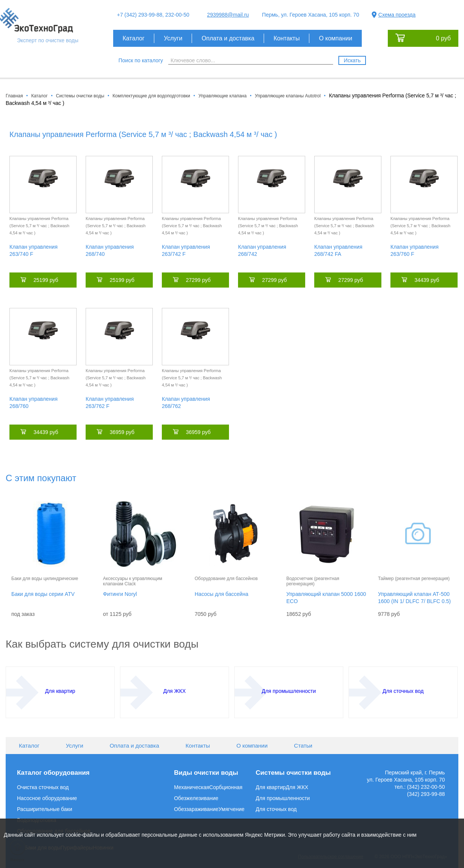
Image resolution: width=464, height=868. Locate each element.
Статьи (303, 746)
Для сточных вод (276, 809)
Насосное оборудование (47, 798)
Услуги (173, 38)
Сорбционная (226, 787)
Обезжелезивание (196, 798)
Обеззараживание (196, 809)
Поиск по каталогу (141, 60)
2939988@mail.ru (228, 15)
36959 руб (122, 432)
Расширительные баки (45, 809)
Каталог (134, 38)
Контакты (287, 38)
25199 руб (46, 280)
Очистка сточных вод (43, 787)
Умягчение (231, 809)
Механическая (191, 787)
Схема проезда (397, 15)
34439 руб (427, 280)
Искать (352, 60)
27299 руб (198, 280)
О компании (335, 38)
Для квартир (271, 787)
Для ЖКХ (297, 787)
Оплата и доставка (228, 38)
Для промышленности (283, 798)
